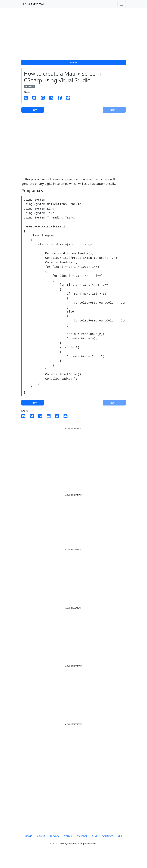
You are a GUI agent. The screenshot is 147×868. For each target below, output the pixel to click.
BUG (95, 849)
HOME (29, 849)
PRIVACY (54, 849)
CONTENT (107, 849)
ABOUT (41, 849)
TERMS (68, 849)
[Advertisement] (74, 36)
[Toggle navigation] (122, 4)
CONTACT (82, 849)
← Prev (33, 110)
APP (120, 849)
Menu (73, 63)
